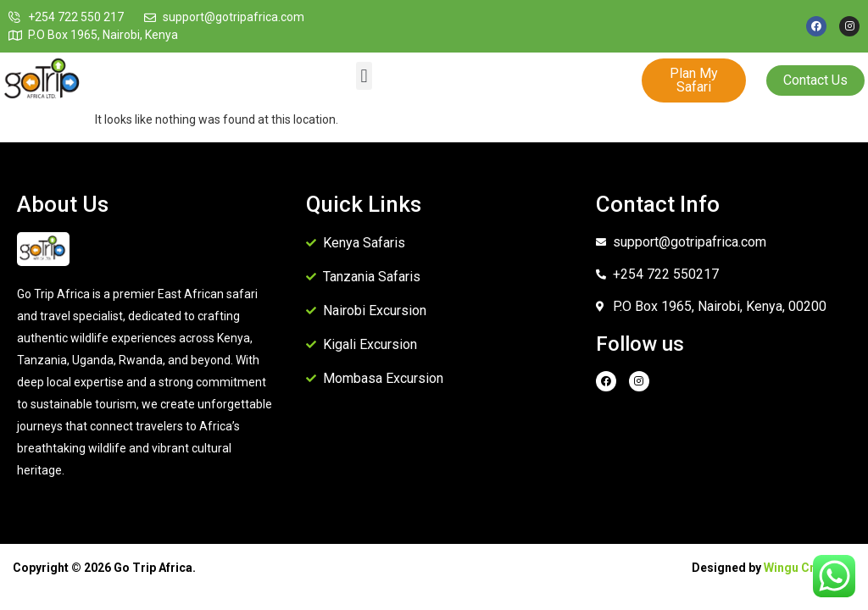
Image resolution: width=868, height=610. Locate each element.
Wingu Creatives (810, 568)
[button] (364, 76)
